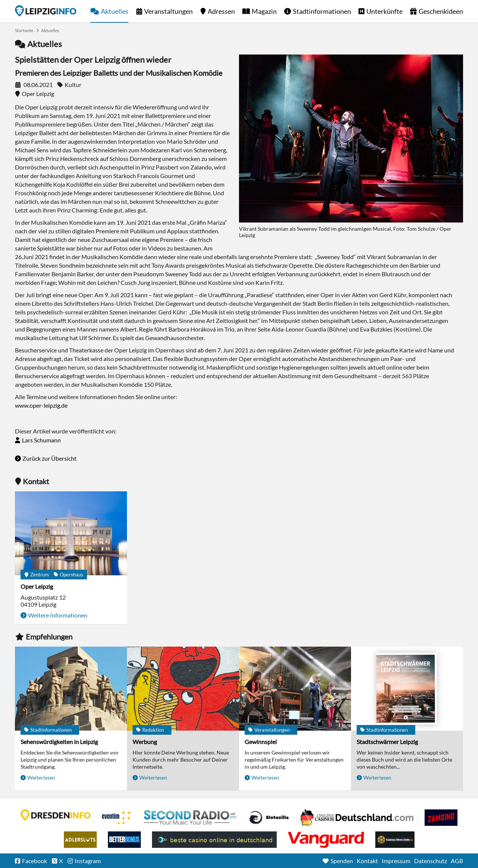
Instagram (88, 861)
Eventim (117, 818)
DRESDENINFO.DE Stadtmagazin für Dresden (56, 815)
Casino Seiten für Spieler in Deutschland (269, 818)
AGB (457, 861)
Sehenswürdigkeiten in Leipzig (59, 742)
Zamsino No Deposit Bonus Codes (441, 818)
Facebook (35, 861)
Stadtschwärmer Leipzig (387, 742)
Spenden (342, 861)
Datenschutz (431, 861)
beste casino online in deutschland (214, 840)
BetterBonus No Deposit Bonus (124, 840)
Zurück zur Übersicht (49, 458)
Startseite (46, 11)
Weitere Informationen (58, 615)
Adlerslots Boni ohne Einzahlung (80, 840)
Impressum (396, 861)
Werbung (145, 742)
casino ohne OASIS (326, 840)
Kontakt (367, 861)
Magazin (264, 11)
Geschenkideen (441, 11)
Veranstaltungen (168, 11)
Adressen (221, 11)
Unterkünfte (384, 11)
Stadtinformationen (322, 11)
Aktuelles (115, 11)
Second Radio (190, 818)
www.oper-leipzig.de (41, 405)
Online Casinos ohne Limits (395, 840)
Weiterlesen (41, 777)
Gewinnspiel (261, 742)
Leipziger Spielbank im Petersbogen (357, 818)
